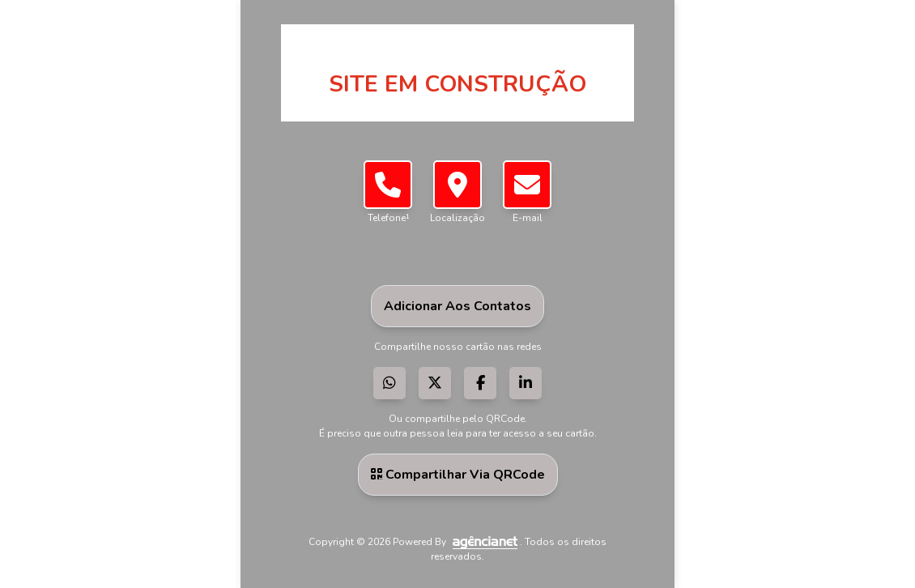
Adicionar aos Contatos (457, 306)
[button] (457, 185)
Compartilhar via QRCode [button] (458, 475)
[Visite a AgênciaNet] (484, 542)
